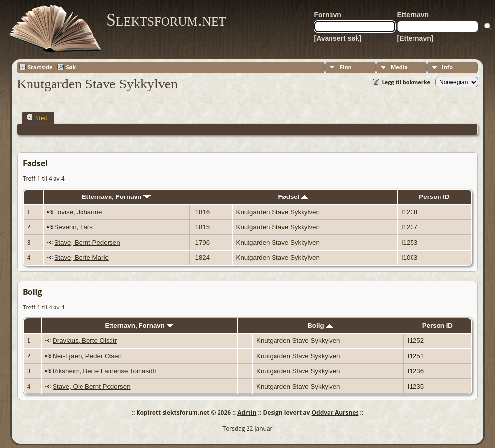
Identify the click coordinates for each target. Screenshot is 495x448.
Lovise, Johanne (78, 212)
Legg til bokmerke (406, 82)
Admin (247, 412)
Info (447, 67)
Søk (71, 67)
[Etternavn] (415, 38)
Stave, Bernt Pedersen (87, 242)
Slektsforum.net (166, 20)
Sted (37, 118)
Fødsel (294, 197)
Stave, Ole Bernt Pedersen (92, 386)
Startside (40, 67)
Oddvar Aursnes (335, 412)
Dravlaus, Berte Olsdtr (85, 341)
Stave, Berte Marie (81, 258)
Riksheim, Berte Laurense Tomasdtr (105, 371)
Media (399, 67)
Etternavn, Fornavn (116, 197)
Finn (346, 67)
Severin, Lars (73, 227)
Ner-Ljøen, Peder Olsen (87, 356)
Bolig (320, 325)
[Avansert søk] (338, 38)
